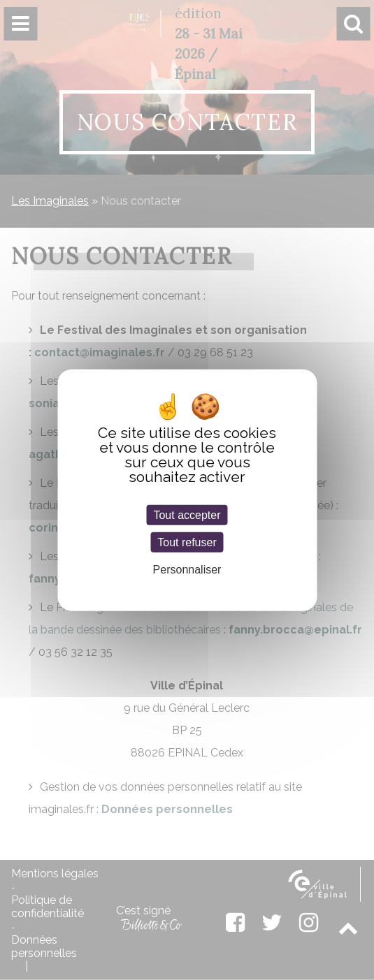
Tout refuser (187, 542)
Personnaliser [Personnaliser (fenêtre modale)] (187, 570)
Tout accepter (187, 514)
